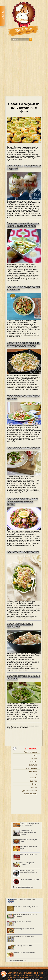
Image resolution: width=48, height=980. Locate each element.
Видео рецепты (30, 794)
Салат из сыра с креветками (23, 552)
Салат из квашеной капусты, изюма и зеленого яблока (23, 225)
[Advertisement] (24, 71)
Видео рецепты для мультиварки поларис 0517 (30, 871)
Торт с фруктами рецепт (29, 854)
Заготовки (33, 771)
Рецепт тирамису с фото (23, 946)
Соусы (34, 774)
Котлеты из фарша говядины (25, 953)
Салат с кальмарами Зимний (23, 448)
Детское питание (30, 790)
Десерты (33, 778)
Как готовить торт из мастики (25, 899)
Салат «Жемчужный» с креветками (20, 625)
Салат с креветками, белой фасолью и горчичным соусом (22, 501)
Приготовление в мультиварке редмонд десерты (28, 832)
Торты (35, 784)
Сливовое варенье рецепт (29, 880)
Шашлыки (33, 765)
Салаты (34, 762)
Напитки (34, 787)
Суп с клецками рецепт (23, 922)
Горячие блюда (31, 752)
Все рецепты (31, 749)
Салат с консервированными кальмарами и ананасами (24, 344)
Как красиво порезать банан (24, 936)
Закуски (34, 758)
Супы (35, 755)
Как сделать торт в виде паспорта (26, 907)
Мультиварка (31, 768)
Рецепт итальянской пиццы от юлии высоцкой (30, 824)
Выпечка (34, 781)
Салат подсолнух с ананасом (25, 929)
